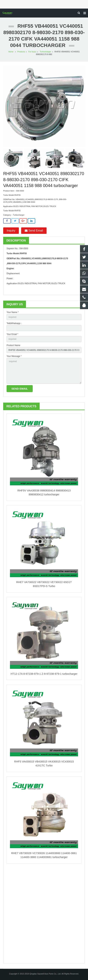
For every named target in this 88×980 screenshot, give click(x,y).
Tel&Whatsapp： (14, 323)
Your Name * (13, 312)
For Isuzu (32, 52)
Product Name (13, 345)
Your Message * (14, 356)
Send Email (34, 231)
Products (21, 52)
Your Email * (12, 334)
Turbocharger (45, 52)
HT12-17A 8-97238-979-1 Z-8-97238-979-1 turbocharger (44, 674)
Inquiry (11, 231)
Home (11, 52)
